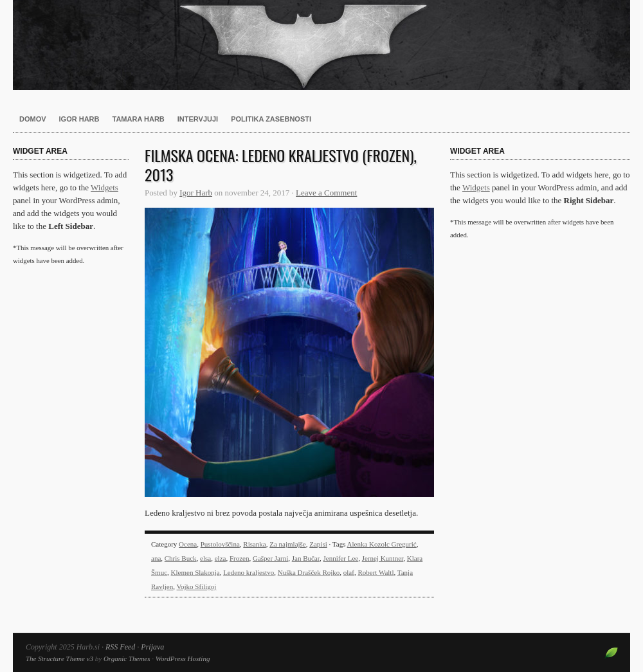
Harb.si (321, 45)
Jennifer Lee (340, 558)
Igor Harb (79, 119)
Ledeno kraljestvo (249, 572)
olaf (349, 572)
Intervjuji (198, 119)
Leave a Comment (326, 193)
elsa (205, 558)
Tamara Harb (139, 119)
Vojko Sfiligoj (197, 586)
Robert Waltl (376, 572)
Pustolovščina (220, 544)
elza (221, 558)
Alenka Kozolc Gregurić (382, 544)
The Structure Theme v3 (59, 658)
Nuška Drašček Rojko (309, 572)
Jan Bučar (306, 558)
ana (156, 558)
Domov (33, 119)
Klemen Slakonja (195, 572)
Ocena (188, 544)
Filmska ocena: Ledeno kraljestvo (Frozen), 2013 (281, 165)
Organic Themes (127, 658)
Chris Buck (181, 558)
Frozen (240, 558)
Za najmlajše (288, 544)
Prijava (152, 647)
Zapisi (318, 544)
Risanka (254, 544)
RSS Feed (120, 647)
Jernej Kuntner (383, 558)
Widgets (104, 187)
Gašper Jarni (270, 558)
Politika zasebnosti (271, 119)
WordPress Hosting (183, 658)
